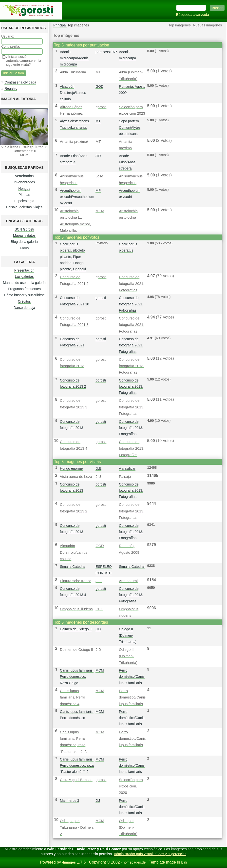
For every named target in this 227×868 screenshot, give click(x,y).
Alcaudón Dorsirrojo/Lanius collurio (73, 93)
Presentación (24, 270)
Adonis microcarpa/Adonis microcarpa (74, 58)
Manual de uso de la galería (24, 283)
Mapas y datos (24, 235)
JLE (98, 468)
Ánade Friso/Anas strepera (127, 162)
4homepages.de (133, 862)
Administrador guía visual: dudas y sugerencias (150, 854)
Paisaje (125, 477)
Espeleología (24, 201)
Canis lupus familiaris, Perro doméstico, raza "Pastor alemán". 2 (77, 765)
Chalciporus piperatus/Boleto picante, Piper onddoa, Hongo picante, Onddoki (73, 257)
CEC (99, 609)
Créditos (24, 301)
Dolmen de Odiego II (76, 629)
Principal (60, 25)
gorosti (101, 107)
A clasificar (127, 468)
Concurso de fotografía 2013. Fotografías (132, 366)
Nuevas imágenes (207, 25)
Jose (99, 176)
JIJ (98, 801)
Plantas (24, 195)
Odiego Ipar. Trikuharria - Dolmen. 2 (77, 827)
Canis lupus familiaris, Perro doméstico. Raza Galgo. (77, 677)
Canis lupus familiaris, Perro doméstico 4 (73, 697)
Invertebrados (24, 182)
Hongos (24, 189)
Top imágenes (180, 25)
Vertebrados (24, 176)
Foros (24, 248)
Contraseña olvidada (20, 82)
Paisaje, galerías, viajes (24, 207)
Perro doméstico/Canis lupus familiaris (132, 677)
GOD (99, 86)
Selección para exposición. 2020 (131, 786)
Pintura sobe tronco (76, 581)
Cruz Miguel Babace (76, 780)
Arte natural (128, 581)
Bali (184, 862)
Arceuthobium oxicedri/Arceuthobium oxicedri (77, 197)
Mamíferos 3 (70, 801)
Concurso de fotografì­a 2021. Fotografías (132, 284)
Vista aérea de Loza (76, 477)
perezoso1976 (106, 52)
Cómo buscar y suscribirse (24, 295)
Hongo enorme (71, 468)
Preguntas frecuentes (24, 289)
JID (98, 156)
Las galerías (24, 276)
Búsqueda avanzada (193, 15)
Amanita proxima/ (74, 142)
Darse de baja (24, 308)
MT (98, 72)
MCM (100, 211)
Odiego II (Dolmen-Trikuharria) (128, 635)
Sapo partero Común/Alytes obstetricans (130, 127)
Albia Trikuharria (73, 72)
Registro (11, 88)
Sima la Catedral (73, 567)
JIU (98, 477)
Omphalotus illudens (76, 609)
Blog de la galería (24, 242)
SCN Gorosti (24, 229)
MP (98, 191)
